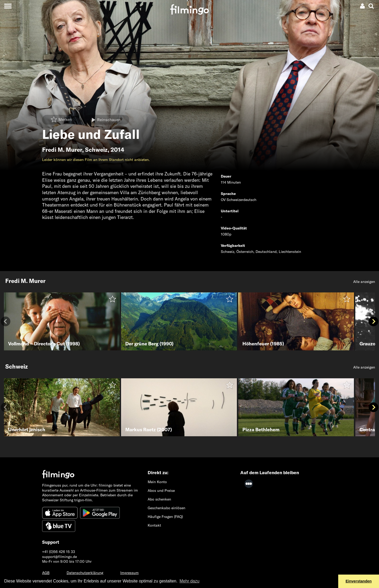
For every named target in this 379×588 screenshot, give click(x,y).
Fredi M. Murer (62, 150)
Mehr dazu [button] (189, 581)
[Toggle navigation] (8, 6)
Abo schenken (159, 499)
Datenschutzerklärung (85, 573)
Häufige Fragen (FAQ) (165, 517)
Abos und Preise (161, 491)
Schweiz (96, 150)
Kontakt (154, 525)
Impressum (129, 573)
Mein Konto (157, 482)
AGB (46, 573)
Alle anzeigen (364, 282)
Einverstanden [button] (359, 581)
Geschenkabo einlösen (166, 508)
